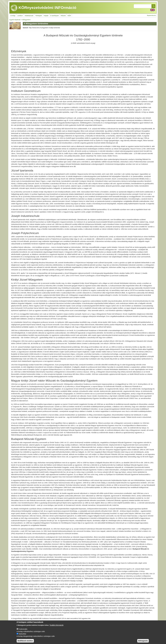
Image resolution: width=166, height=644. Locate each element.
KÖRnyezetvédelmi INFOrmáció (43, 8)
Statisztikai (22, 636)
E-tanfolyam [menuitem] (55, 16)
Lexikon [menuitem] (20, 16)
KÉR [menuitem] (69, 16)
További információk (57, 627)
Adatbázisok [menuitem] (29, 16)
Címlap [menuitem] (13, 16)
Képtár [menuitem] (46, 16)
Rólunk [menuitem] (63, 16)
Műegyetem (26, 20)
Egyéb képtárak (15, 20)
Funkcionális (23, 631)
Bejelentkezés (151, 15)
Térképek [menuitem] (38, 16)
